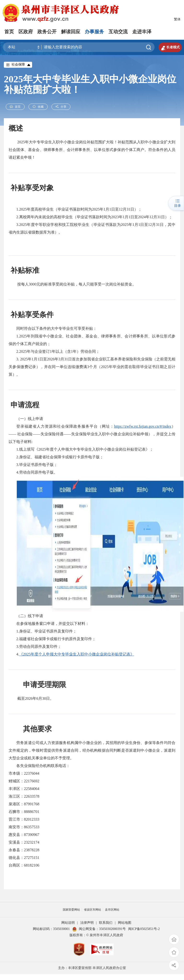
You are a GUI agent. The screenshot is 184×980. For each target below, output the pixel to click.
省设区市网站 (92, 910)
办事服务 (94, 32)
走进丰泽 (142, 32)
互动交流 (118, 32)
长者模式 (169, 47)
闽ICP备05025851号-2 (144, 929)
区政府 (26, 32)
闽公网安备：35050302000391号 (99, 929)
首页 (9, 32)
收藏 (38, 107)
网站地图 (125, 923)
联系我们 (106, 923)
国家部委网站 (71, 910)
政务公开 (47, 32)
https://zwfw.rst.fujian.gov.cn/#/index (143, 427)
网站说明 (68, 923)
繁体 (177, 19)
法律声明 (87, 923)
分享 (62, 107)
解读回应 (71, 32)
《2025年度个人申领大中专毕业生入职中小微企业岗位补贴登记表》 (77, 654)
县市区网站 (112, 910)
